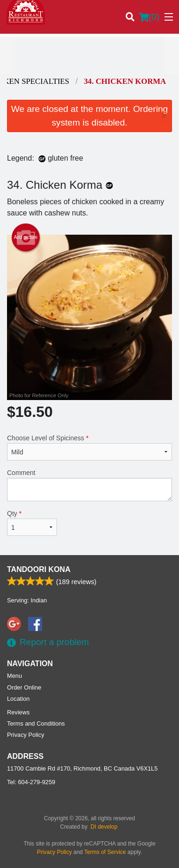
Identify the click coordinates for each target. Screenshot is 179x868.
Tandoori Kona (39, 569)
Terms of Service (105, 852)
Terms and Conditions (36, 723)
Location (18, 699)
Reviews (18, 712)
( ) (149, 17)
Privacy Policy (26, 735)
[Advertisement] (89, 56)
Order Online (24, 687)
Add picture (26, 237)
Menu (14, 676)
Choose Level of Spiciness (89, 447)
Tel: (31, 782)
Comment (89, 485)
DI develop (104, 827)
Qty (32, 523)
